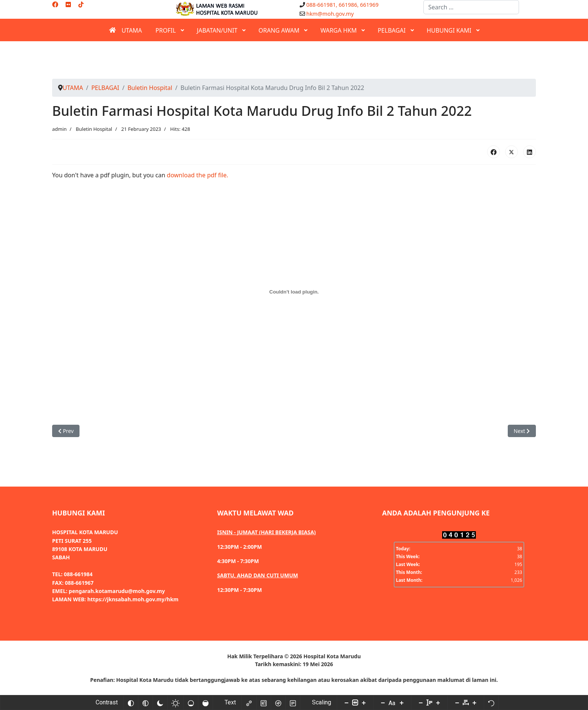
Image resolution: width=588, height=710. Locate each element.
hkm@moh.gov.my (330, 14)
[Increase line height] (438, 703)
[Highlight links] (249, 703)
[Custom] (81, 4)
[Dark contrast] (160, 703)
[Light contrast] (175, 703)
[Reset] (491, 703)
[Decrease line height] (421, 703)
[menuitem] (125, 30)
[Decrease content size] (346, 703)
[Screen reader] (278, 703)
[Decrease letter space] (457, 703)
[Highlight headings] (264, 703)
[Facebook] (55, 4)
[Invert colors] (131, 703)
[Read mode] (293, 703)
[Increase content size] (364, 703)
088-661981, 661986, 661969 (343, 5)
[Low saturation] (191, 703)
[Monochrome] (145, 703)
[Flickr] (68, 4)
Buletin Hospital (94, 129)
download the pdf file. (198, 175)
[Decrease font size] (383, 703)
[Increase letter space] (474, 703)
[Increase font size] (402, 703)
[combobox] (471, 7)
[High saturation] (205, 703)
